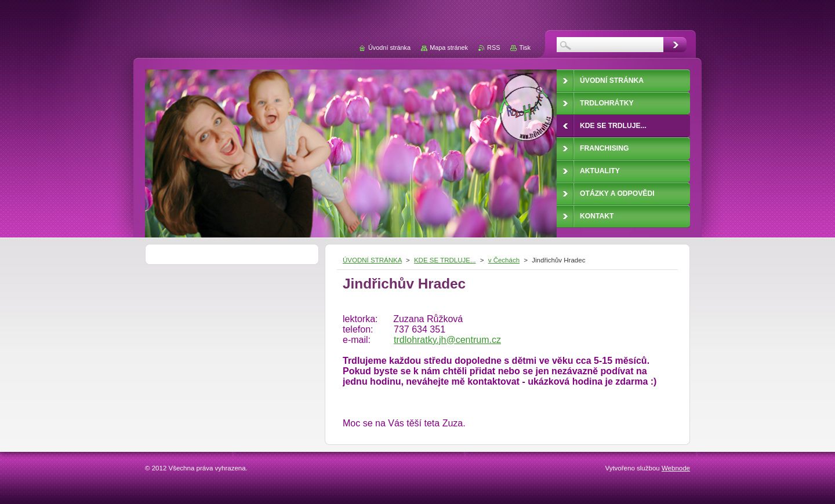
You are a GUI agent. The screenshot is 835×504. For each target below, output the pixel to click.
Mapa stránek (449, 48)
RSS (493, 48)
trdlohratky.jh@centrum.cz (447, 340)
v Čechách (504, 260)
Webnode (676, 468)
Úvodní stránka (389, 48)
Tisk (525, 48)
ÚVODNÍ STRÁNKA (372, 260)
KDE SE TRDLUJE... (445, 260)
